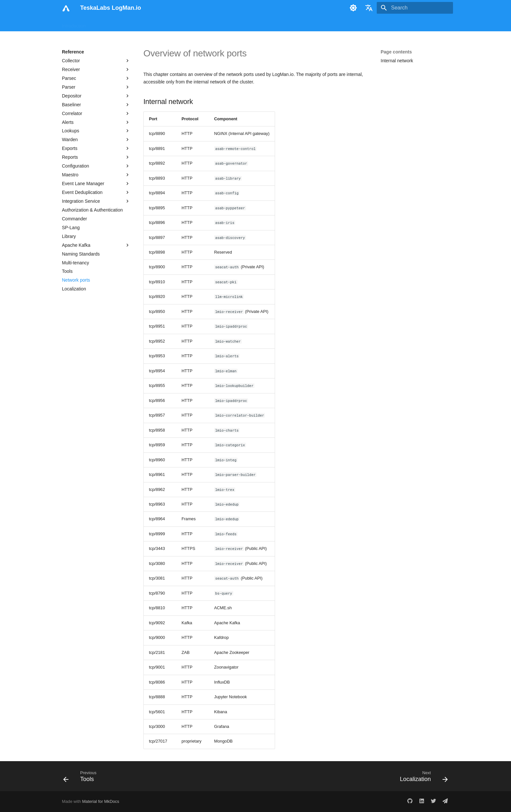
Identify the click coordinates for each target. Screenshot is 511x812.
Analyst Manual (143, 24)
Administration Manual (189, 24)
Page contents (396, 52)
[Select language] (369, 8)
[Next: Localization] (422, 778)
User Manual (106, 24)
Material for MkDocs (101, 801)
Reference (230, 24)
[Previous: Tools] (82, 778)
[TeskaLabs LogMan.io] (66, 8)
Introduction (74, 24)
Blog (253, 24)
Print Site (274, 24)
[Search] (415, 8)
